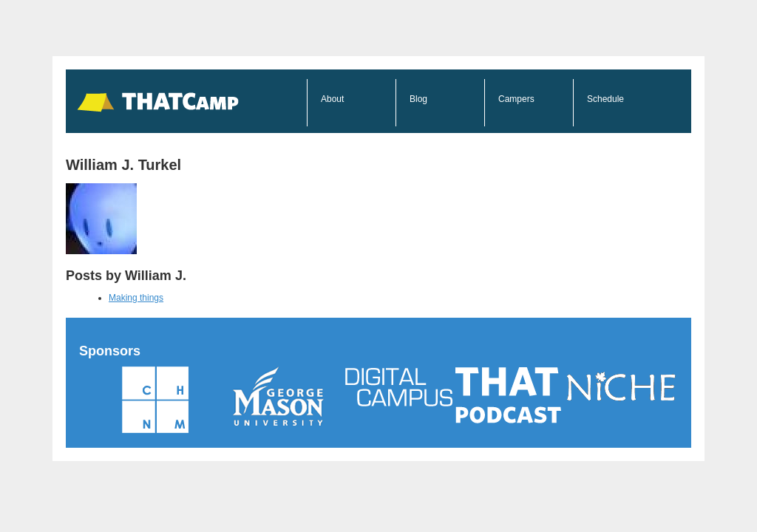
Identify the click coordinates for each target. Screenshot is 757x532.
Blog (418, 99)
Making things (136, 298)
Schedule (605, 99)
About (332, 99)
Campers (516, 99)
